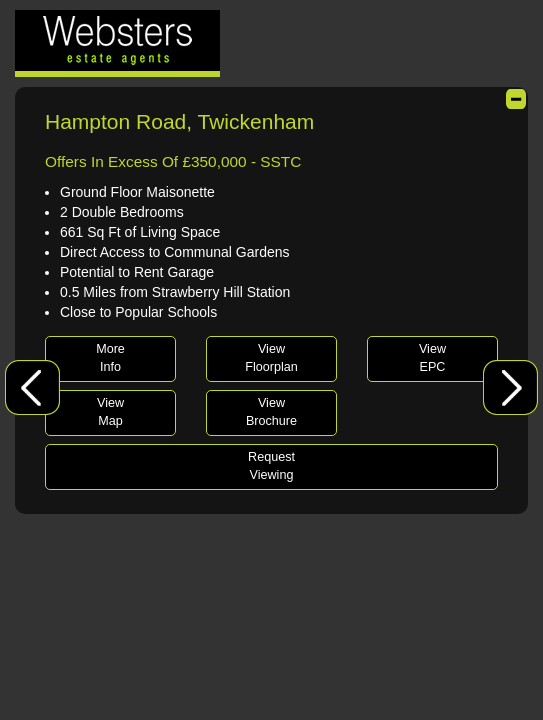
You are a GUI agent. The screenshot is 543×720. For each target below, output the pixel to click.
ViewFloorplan (271, 358)
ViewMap (110, 412)
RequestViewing (271, 466)
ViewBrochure (271, 412)
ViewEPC (432, 358)
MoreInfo (110, 358)
